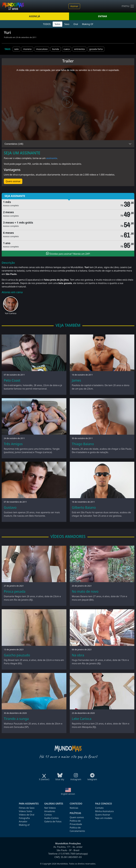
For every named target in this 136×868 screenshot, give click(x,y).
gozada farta (96, 49)
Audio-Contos (52, 818)
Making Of (88, 24)
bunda (56, 49)
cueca (67, 49)
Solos (57, 24)
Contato (99, 808)
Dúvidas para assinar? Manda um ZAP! (68, 253)
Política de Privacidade (76, 822)
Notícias (74, 808)
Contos (48, 815)
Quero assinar (13, 181)
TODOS (47, 24)
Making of (24, 825)
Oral (76, 24)
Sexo (67, 24)
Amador (23, 821)
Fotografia (24, 818)
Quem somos (77, 817)
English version (68, 794)
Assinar (74, 6)
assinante (52, 158)
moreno (27, 49)
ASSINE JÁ (35, 16)
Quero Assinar (103, 815)
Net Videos (50, 808)
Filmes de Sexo (27, 808)
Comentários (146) (14, 144)
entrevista (79, 49)
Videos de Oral (27, 815)
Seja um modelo (104, 818)
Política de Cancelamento (77, 829)
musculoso (42, 49)
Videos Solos (26, 811)
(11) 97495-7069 (67, 854)
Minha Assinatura (104, 811)
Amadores (50, 811)
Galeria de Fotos (53, 821)
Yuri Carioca (11, 313)
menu (128, 6)
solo (16, 49)
